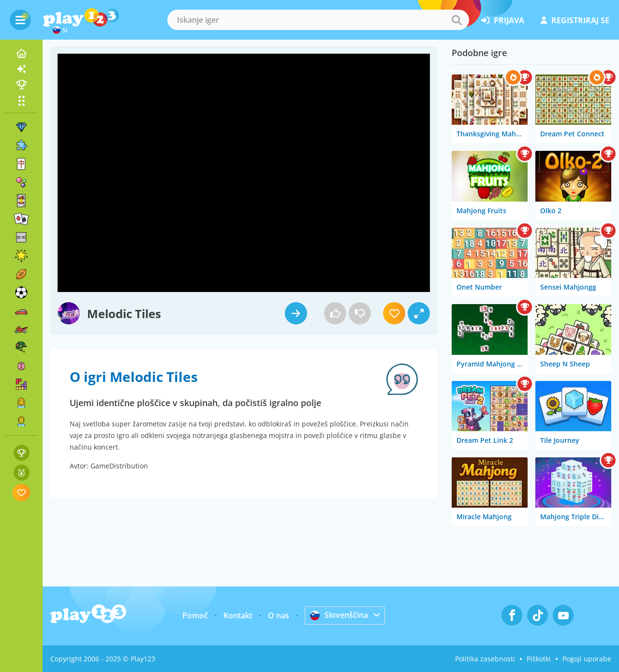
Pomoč (195, 615)
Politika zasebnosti (485, 659)
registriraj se (575, 20)
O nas (279, 615)
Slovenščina (339, 615)
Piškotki (539, 659)
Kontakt (238, 615)
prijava (503, 20)
